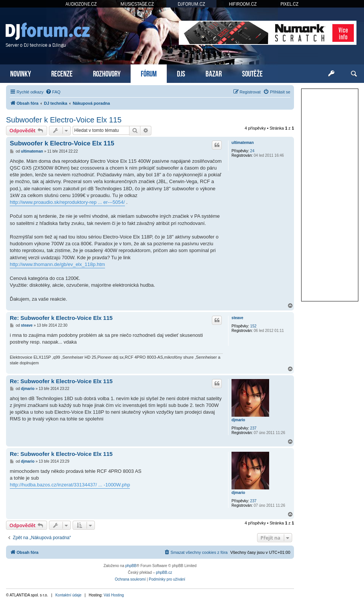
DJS (181, 73)
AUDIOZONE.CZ (81, 4)
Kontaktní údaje (69, 595)
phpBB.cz (164, 572)
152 (254, 326)
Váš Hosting (114, 595)
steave (237, 318)
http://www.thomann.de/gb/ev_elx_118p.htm (57, 264)
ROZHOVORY (107, 73)
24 (252, 151)
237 (254, 428)
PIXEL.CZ (289, 4)
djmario (238, 420)
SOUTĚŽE (252, 73)
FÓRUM (149, 73)
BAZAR (214, 73)
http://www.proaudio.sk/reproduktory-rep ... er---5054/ (67, 202)
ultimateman (243, 143)
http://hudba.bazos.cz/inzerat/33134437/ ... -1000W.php (70, 485)
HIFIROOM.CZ (243, 4)
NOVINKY (21, 73)
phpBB (131, 566)
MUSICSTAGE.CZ (137, 4)
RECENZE (62, 73)
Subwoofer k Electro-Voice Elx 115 (64, 120)
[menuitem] (53, 92)
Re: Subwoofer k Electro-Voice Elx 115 (61, 318)
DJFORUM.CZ (191, 4)
